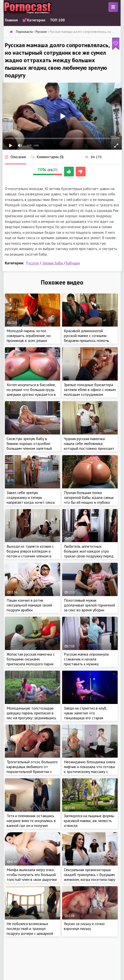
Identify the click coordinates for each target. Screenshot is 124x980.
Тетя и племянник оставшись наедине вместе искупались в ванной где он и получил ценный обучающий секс (31, 823)
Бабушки (73, 263)
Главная (11, 20)
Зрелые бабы (52, 263)
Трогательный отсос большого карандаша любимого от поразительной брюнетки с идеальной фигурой (32, 769)
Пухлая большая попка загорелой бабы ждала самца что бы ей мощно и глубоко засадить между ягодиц (89, 500)
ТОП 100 (57, 20)
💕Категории (34, 20)
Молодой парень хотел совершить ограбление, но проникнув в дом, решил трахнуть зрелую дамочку (29, 338)
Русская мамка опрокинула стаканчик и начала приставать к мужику (86, 659)
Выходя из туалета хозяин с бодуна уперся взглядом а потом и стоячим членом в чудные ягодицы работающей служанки (32, 556)
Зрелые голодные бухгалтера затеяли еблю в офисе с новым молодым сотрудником (90, 390)
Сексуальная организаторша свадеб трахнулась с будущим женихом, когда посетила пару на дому (90, 877)
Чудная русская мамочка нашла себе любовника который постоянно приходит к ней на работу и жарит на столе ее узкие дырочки (89, 448)
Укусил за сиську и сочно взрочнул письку (84, 926)
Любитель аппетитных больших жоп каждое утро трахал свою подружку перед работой (89, 554)
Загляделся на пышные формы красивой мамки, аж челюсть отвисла (89, 821)
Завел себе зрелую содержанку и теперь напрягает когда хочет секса (31, 497)
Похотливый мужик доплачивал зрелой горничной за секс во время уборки (89, 605)
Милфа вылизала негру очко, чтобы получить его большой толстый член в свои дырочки (32, 875)
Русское (33, 263)
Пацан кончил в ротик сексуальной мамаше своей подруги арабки (29, 605)
